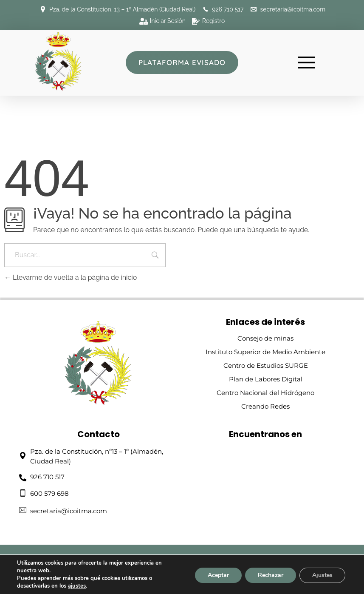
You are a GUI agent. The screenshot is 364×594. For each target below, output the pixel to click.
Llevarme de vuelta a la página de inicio (71, 277)
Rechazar (271, 575)
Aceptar (218, 575)
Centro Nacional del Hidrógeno (265, 393)
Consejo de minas (265, 338)
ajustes (77, 586)
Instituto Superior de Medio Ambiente (265, 352)
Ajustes (322, 575)
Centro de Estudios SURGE (266, 365)
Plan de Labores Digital (266, 379)
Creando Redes (265, 406)
